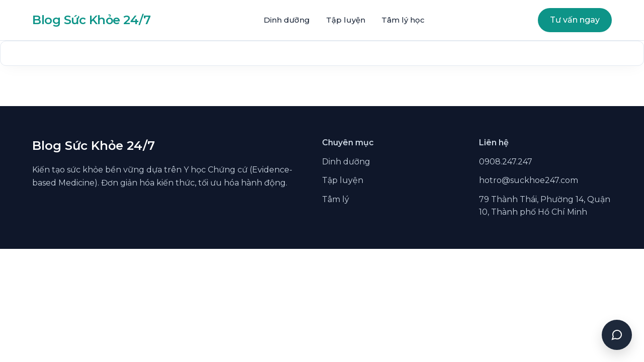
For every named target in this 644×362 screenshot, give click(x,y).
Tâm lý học (403, 20)
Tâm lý (336, 199)
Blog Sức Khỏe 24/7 (91, 20)
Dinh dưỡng (287, 20)
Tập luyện (346, 20)
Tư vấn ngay (575, 20)
